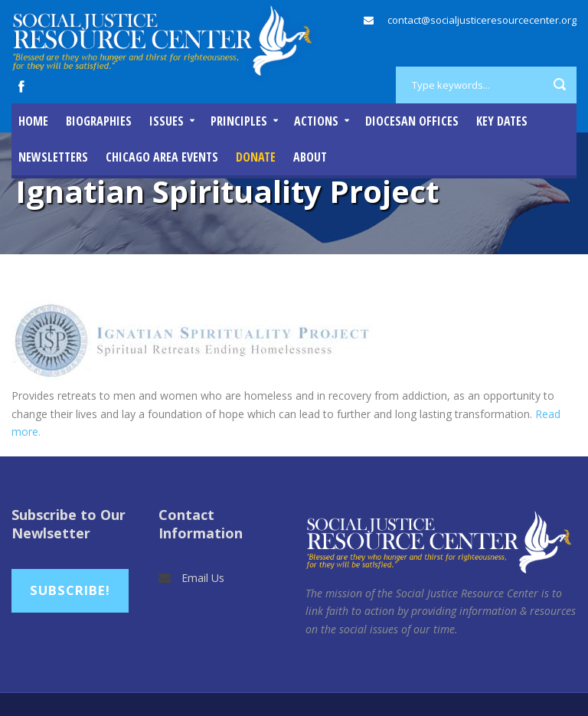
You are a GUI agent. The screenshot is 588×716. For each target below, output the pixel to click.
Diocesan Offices (412, 121)
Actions (316, 121)
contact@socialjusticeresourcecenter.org (482, 20)
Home (33, 121)
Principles (239, 121)
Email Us (203, 578)
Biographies (99, 121)
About (310, 157)
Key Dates (502, 121)
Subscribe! (70, 590)
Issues (167, 121)
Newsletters (53, 157)
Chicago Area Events (162, 157)
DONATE (256, 157)
